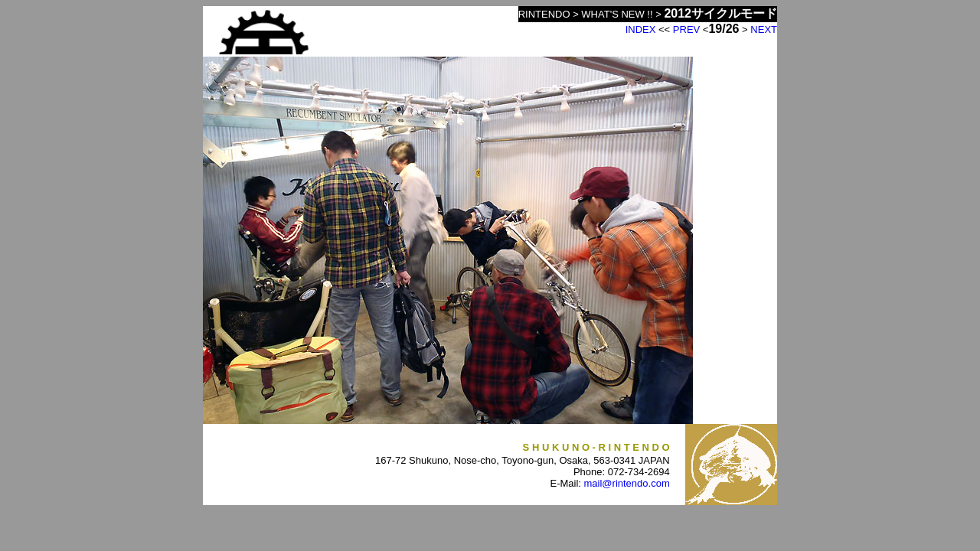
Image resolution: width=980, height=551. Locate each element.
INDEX (641, 29)
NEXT (764, 29)
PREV (686, 29)
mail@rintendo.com (627, 483)
